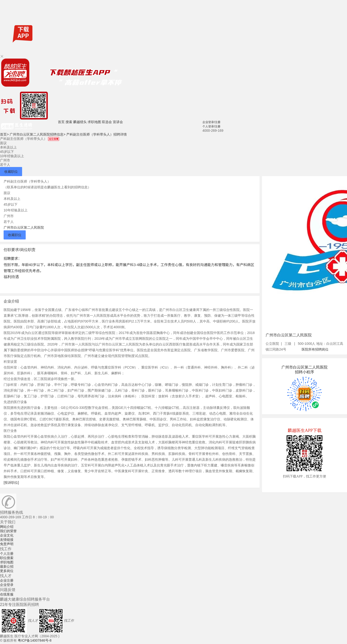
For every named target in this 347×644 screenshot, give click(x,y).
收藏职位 (11, 172)
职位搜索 (7, 558)
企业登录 (7, 585)
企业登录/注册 (211, 122)
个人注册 (7, 554)
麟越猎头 (80, 122)
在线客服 (7, 594)
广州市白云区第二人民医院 (24, 227)
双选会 (107, 122)
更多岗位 (7, 571)
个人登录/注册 (211, 126)
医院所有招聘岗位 (315, 349)
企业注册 (7, 580)
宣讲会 (118, 122)
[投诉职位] (11, 483)
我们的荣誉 (8, 531)
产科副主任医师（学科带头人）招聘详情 (97, 134)
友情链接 (7, 540)
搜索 (69, 122)
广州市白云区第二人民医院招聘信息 (37, 134)
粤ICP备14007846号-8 (35, 640)
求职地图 (94, 122)
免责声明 (7, 544)
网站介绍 (7, 527)
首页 (61, 122)
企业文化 (7, 535)
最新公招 (7, 566)
